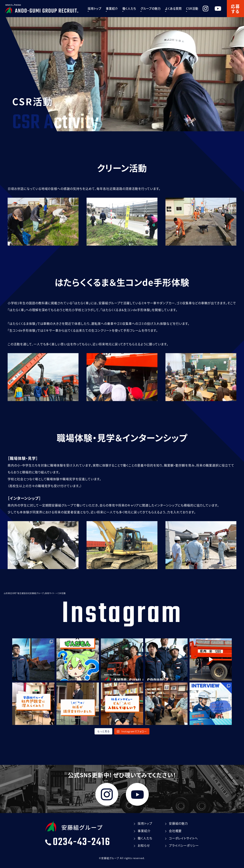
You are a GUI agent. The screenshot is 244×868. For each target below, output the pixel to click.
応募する (235, 9)
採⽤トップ (100, 8)
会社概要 (175, 831)
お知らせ (144, 845)
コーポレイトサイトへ (183, 838)
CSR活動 (197, 8)
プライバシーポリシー (184, 845)
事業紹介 (117, 8)
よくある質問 (179, 8)
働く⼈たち (134, 8)
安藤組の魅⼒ (179, 823)
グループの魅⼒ (156, 8)
